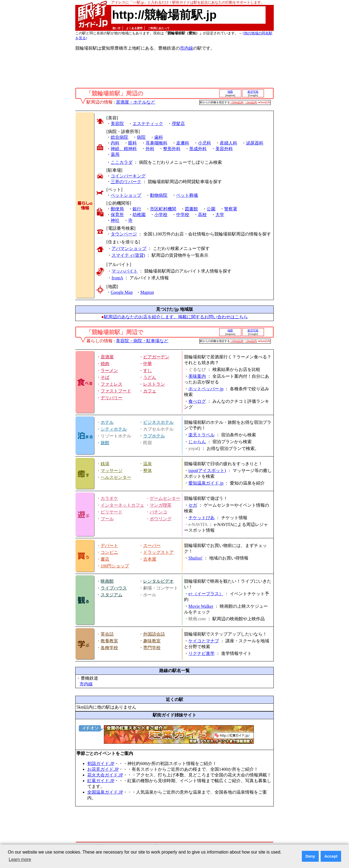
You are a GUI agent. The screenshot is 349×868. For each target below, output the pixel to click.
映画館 (107, 581)
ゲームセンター (165, 498)
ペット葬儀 (187, 195)
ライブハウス (114, 588)
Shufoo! (195, 558)
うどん (150, 377)
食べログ (197, 401)
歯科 (159, 137)
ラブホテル (154, 436)
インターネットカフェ (122, 505)
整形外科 (172, 149)
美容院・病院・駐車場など (142, 341)
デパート (109, 545)
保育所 (117, 215)
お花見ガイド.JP (103, 769)
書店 (105, 559)
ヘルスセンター (116, 477)
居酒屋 (107, 357)
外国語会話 (154, 634)
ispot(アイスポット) (207, 471)
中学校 (183, 215)
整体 (148, 471)
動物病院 (159, 195)
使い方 (116, 28)
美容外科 (224, 149)
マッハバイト (125, 271)
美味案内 (197, 376)
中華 (148, 364)
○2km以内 (251, 102)
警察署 (231, 209)
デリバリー (112, 398)
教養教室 (109, 641)
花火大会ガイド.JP (105, 775)
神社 (115, 220)
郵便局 (117, 209)
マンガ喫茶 (161, 505)
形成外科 (198, 149)
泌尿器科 (255, 143)
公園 (211, 209)
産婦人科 (228, 143)
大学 (220, 215)
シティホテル (114, 429)
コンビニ (109, 552)
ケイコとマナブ (204, 641)
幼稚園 (139, 215)
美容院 (117, 124)
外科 (150, 149)
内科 (115, 143)
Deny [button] (310, 856)
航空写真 (253, 92)
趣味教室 (152, 641)
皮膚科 (183, 143)
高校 (202, 215)
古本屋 (150, 559)
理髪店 (178, 124)
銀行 (137, 209)
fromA (117, 278)
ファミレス (112, 384)
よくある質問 (134, 28)
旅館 (105, 443)
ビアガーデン (156, 357)
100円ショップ (115, 566)
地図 (230, 92)
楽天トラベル (201, 435)
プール (107, 519)
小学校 (161, 215)
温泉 (148, 464)
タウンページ (124, 234)
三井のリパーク (126, 182)
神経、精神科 (124, 149)
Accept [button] (331, 856)
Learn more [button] (20, 859)
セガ (193, 505)
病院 (141, 137)
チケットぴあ (201, 518)
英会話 (107, 634)
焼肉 (105, 364)
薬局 (115, 154)
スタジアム (112, 595)
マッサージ (112, 471)
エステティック (148, 124)
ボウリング (161, 519)
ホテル (107, 422)
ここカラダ (122, 162)
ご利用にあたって (159, 28)
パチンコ (158, 512)
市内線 (186, 48)
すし (148, 371)
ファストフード (116, 391)
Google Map (122, 292)
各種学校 (109, 648)
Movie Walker (201, 606)
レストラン (154, 384)
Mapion (147, 292)
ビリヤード (112, 512)
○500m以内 (237, 102)
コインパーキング (128, 176)
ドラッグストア (158, 552)
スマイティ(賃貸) (128, 255)
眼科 (133, 143)
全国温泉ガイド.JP (105, 792)
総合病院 (119, 137)
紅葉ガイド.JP (101, 781)
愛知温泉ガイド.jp (206, 483)
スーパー (152, 545)
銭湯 (105, 464)
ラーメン (109, 371)
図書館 (191, 209)
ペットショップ (126, 195)
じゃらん (197, 442)
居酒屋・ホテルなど (136, 102)
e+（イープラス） (206, 594)
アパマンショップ (129, 248)
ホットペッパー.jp (206, 389)
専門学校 (152, 648)
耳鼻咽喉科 (157, 143)
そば (105, 377)
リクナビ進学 (201, 653)
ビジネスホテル (158, 422)
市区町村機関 (163, 209)
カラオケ (109, 498)
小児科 (204, 143)
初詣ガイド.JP (101, 763)
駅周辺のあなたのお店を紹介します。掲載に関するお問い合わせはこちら (176, 317)
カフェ (150, 391)
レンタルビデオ (158, 581)
